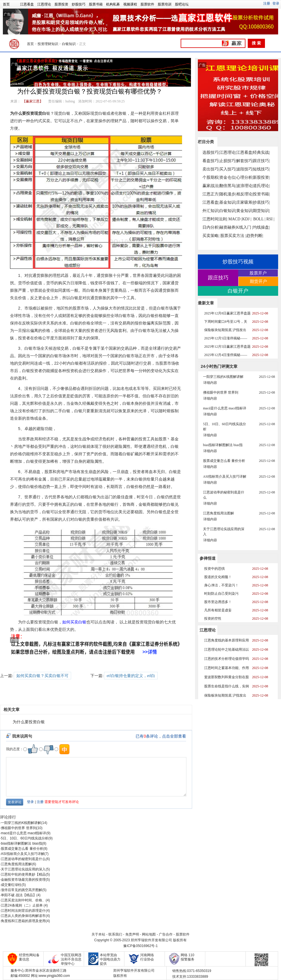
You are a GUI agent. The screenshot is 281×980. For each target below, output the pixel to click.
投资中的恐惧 (214, 569)
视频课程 (130, 4)
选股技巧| (211, 152)
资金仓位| (228, 177)
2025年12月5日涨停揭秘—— (226, 338)
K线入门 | (245, 227)
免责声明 (132, 934)
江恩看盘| (245, 152)
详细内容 (210, 383)
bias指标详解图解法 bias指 (21, 843)
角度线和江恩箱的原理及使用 (23, 921)
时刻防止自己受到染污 (221, 594)
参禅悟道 (208, 558)
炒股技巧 (79, 4)
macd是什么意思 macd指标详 (24, 833)
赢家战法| (211, 186)
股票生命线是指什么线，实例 (227, 686)
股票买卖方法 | (233, 236)
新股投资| (261, 177)
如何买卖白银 (74, 622)
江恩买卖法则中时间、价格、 (23, 900)
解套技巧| (245, 161)
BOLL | (259, 219)
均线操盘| (261, 227)
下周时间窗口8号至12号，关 (226, 322)
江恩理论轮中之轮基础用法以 (227, 650)
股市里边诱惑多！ (218, 602)
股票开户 (258, 273)
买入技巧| (228, 169)
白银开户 (238, 291)
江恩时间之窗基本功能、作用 (227, 668)
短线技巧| (261, 169)
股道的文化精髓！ (218, 577)
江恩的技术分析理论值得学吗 (227, 659)
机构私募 (113, 4)
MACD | (235, 219)
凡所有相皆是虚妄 (218, 610)
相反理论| (245, 194)
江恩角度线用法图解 (16, 864)
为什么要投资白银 (29, 722)
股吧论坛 (182, 4)
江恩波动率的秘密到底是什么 (23, 859)
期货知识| (261, 211)
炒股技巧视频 (238, 262)
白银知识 (69, 44)
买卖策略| (211, 236)
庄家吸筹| (245, 202)
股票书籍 (96, 4)
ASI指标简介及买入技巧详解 (23, 854)
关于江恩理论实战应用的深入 (23, 869)
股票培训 (165, 4)
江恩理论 (44, 4)
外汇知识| (211, 211)
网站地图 (149, 934)
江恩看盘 (27, 4)
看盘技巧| (211, 161)
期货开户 (258, 281)
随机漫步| (228, 194)
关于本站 (98, 934)
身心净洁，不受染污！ (221, 585)
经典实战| (261, 152)
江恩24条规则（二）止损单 (22, 905)
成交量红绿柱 (11, 885)
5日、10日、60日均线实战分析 (25, 838)
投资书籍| (261, 194)
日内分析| (211, 227)
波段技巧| (245, 169)
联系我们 (115, 934)
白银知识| (228, 211)
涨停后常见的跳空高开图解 (22, 890)
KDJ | (247, 219)
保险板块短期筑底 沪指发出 (225, 330)
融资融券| (228, 227)
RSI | (270, 219)
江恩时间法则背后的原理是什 (23, 911)
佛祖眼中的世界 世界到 (18, 828)
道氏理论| (261, 186)
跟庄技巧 (218, 278)
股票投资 (61, 4)
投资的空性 (213, 619)
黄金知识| (245, 211)
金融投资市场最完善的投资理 (23, 880)
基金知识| (228, 202)
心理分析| (245, 177)
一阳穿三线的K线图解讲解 (21, 823)
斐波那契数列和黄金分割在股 (227, 677)
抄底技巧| (261, 202)
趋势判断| (255, 236)
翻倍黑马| (228, 186)
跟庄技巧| (261, 161)
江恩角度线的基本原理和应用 (227, 640)
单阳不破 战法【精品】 (18, 895)
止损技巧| (228, 161)
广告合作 (166, 934)
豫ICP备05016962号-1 (140, 946)
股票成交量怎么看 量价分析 (22, 849)
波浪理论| (245, 186)
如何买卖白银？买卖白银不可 (42, 676)
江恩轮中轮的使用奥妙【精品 (23, 874)
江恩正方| (211, 194)
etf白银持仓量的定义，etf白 (131, 676)
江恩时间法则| (215, 219)
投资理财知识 (48, 44)
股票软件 (147, 4)
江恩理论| (228, 152)
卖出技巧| (211, 169)
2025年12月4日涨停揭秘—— (226, 355)
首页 (6, 4)
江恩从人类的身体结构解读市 (23, 916)
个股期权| (211, 177)
